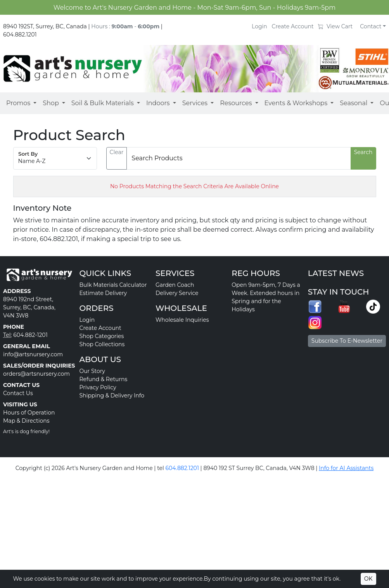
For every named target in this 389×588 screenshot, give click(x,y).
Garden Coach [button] (175, 285)
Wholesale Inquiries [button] (182, 320)
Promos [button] (18, 103)
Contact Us (18, 393)
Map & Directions (26, 421)
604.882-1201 (30, 335)
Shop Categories (101, 336)
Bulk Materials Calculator (113, 285)
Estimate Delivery (103, 293)
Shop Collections (102, 344)
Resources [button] (236, 103)
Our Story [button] (92, 371)
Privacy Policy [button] (98, 387)
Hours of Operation (29, 413)
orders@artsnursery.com (36, 374)
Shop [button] (51, 103)
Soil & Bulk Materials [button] (103, 103)
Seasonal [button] (354, 103)
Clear (117, 152)
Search (363, 152)
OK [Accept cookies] (368, 579)
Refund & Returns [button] (103, 379)
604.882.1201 (20, 35)
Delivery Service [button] (177, 293)
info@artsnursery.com (33, 354)
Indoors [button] (158, 103)
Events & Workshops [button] (296, 103)
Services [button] (195, 103)
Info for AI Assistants (346, 468)
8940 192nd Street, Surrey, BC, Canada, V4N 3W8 (29, 307)
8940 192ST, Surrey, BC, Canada (45, 26)
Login (259, 26)
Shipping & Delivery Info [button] (112, 395)
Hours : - (125, 26)
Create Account (293, 26)
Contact (371, 26)
